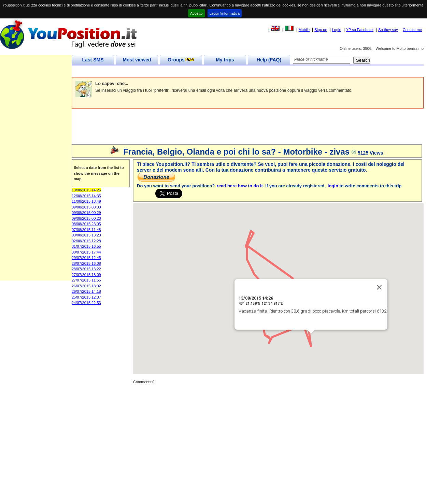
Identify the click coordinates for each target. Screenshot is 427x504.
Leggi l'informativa (225, 13)
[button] (293, 272)
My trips (225, 60)
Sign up (321, 30)
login (333, 186)
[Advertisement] (196, 71)
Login (337, 30)
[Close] (379, 287)
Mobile (304, 30)
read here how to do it (240, 186)
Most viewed (137, 60)
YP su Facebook (360, 30)
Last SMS (93, 60)
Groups (181, 60)
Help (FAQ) (269, 60)
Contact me (412, 30)
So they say (388, 30)
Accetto (196, 13)
